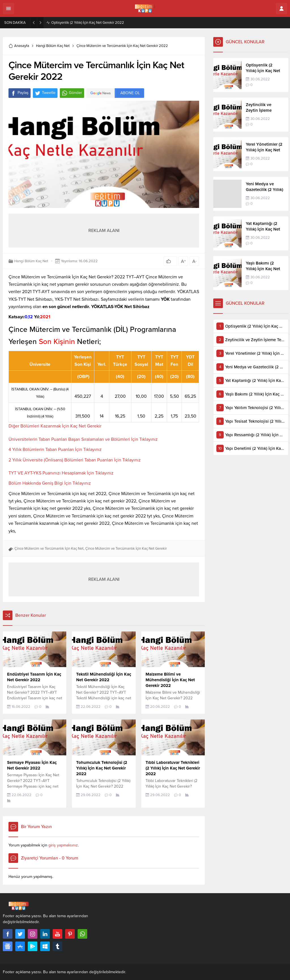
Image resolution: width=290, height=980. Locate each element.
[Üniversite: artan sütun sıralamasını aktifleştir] (40, 361)
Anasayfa (19, 46)
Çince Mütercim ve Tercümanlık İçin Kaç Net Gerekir (126, 549)
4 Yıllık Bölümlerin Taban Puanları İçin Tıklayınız (55, 450)
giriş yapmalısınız (63, 845)
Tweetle (45, 93)
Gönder (72, 93)
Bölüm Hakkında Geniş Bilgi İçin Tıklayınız (50, 483)
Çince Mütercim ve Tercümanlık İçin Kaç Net (49, 549)
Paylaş (20, 93)
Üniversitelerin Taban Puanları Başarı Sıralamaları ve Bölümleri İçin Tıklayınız (83, 439)
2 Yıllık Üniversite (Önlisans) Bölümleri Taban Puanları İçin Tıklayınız (75, 460)
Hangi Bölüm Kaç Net (53, 46)
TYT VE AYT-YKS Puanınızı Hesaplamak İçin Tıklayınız (61, 473)
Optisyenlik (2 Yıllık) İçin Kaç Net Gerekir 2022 (88, 23)
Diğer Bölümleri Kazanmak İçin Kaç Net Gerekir (55, 426)
